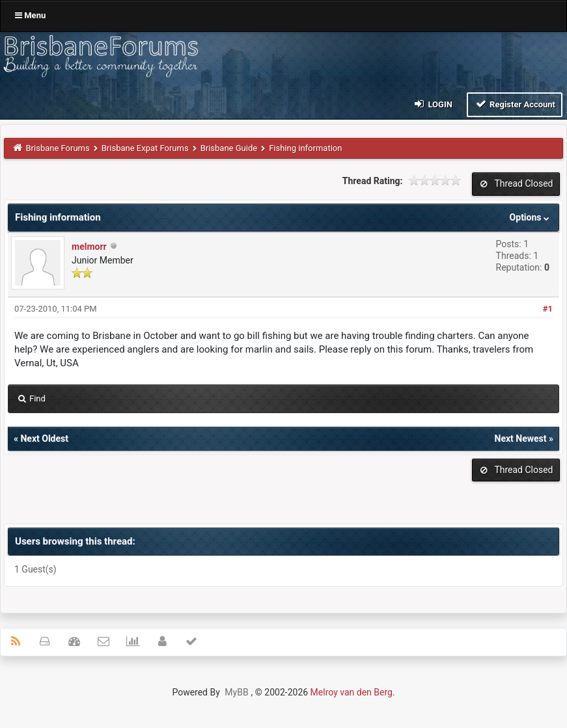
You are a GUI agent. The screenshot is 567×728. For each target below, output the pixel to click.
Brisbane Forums (58, 148)
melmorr (89, 247)
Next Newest (521, 438)
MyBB (236, 692)
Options (531, 217)
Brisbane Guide (229, 148)
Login (433, 104)
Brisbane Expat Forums (145, 148)
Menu (30, 15)
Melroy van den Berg (352, 692)
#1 (548, 309)
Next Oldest (44, 438)
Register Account (515, 104)
